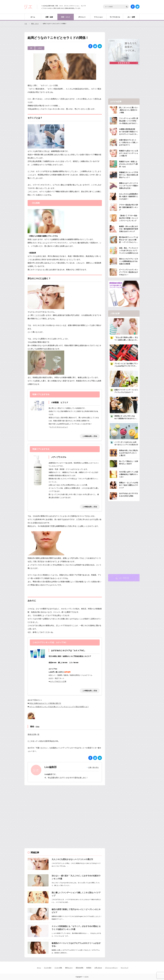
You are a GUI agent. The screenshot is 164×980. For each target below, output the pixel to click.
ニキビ (40, 48)
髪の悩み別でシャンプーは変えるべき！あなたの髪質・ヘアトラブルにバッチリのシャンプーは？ (129, 240)
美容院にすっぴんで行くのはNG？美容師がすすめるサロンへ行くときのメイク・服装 (126, 417)
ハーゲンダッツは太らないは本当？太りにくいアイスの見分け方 (126, 443)
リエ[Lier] (86, 977)
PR (31, 48)
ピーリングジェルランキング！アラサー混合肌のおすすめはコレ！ (129, 272)
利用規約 (89, 968)
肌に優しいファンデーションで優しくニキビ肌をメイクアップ (76, 894)
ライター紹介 (48, 968)
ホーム (33, 17)
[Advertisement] (40, 802)
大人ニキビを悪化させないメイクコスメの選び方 (72, 859)
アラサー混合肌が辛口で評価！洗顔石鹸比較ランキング (129, 207)
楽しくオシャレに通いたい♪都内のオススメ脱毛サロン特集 (129, 110)
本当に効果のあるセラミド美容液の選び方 (45, 703)
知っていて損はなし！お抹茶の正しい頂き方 (129, 462)
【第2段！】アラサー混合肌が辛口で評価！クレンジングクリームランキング (129, 218)
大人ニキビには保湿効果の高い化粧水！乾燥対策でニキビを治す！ (129, 196)
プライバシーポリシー (111, 968)
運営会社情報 (79, 968)
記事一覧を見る (94, 767)
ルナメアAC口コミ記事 (58, 681)
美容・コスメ (66, 17)
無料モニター (69, 968)
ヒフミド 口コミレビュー (59, 427)
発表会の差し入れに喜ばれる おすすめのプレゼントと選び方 (129, 453)
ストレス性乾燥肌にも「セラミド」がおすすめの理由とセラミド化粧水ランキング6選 (76, 928)
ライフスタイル (115, 17)
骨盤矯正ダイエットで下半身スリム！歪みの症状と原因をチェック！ (129, 175)
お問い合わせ (98, 968)
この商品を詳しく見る (90, 436)
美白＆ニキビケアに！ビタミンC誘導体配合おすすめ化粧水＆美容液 (129, 261)
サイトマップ (124, 968)
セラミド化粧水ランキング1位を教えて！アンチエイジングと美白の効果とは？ (59, 707)
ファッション (98, 17)
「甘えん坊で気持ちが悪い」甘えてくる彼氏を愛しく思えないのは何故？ (126, 339)
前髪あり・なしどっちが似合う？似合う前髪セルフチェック (129, 485)
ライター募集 (58, 968)
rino (38, 727)
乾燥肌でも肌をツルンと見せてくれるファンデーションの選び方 (129, 153)
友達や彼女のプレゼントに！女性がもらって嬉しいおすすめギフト (129, 142)
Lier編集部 (51, 767)
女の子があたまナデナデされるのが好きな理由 (129, 495)
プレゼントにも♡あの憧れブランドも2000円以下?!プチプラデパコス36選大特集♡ (126, 365)
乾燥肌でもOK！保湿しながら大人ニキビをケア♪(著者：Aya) (128, 164)
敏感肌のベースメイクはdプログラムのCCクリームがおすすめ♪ (76, 945)
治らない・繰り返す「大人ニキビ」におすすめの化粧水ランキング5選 (76, 877)
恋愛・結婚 (49, 17)
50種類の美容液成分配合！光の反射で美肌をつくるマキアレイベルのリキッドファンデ (129, 132)
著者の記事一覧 (33, 734)
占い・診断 (131, 17)
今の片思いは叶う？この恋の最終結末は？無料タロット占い (129, 474)
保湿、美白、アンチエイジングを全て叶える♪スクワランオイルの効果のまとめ (129, 251)
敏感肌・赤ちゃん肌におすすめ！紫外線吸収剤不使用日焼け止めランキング (129, 229)
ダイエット (82, 17)
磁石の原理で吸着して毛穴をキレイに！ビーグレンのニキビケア (76, 911)
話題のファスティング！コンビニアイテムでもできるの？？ (126, 391)
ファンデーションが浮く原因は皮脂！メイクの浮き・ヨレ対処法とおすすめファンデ (129, 121)
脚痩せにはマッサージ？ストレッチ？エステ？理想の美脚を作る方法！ (129, 186)
